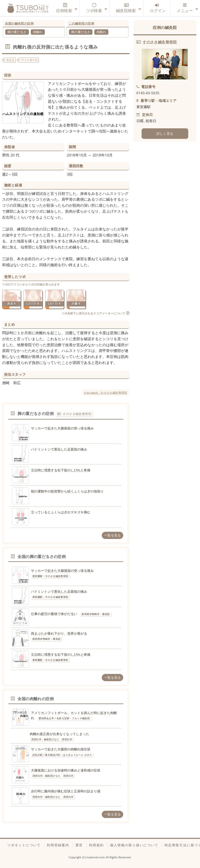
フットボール (29, 60)
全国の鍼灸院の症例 (19, 23)
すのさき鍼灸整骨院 (106, 393)
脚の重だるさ (17, 32)
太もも (11, 60)
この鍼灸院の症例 (81, 23)
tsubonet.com (96, 857)
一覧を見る (112, 535)
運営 (79, 845)
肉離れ (38, 32)
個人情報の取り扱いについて (134, 845)
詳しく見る (165, 134)
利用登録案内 (58, 845)
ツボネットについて (24, 845)
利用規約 (96, 845)
